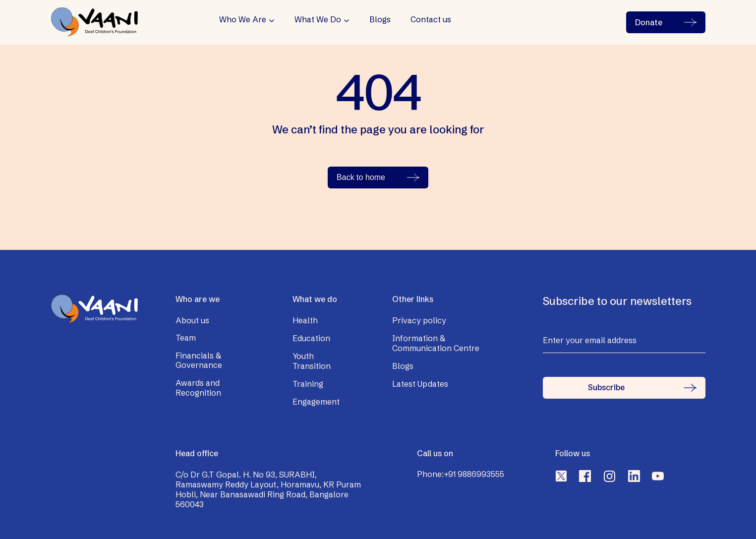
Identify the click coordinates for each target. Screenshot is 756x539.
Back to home (378, 177)
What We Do (318, 20)
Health (305, 320)
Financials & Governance (199, 360)
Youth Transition (312, 361)
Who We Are (243, 20)
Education (311, 338)
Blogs (380, 20)
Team (186, 338)
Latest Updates (420, 384)
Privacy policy (419, 320)
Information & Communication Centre (436, 343)
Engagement (316, 402)
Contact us (431, 20)
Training (308, 384)
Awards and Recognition (198, 388)
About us (192, 320)
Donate (666, 22)
